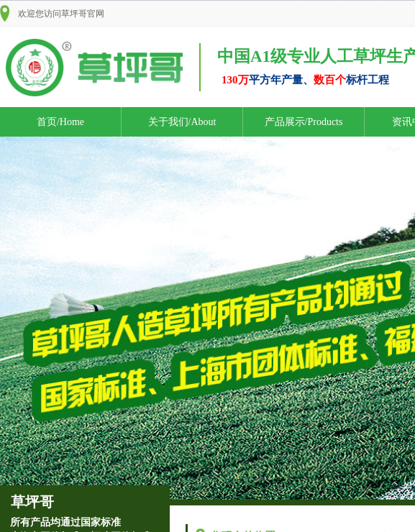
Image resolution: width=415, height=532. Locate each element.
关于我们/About (182, 122)
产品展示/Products (304, 122)
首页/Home (60, 122)
